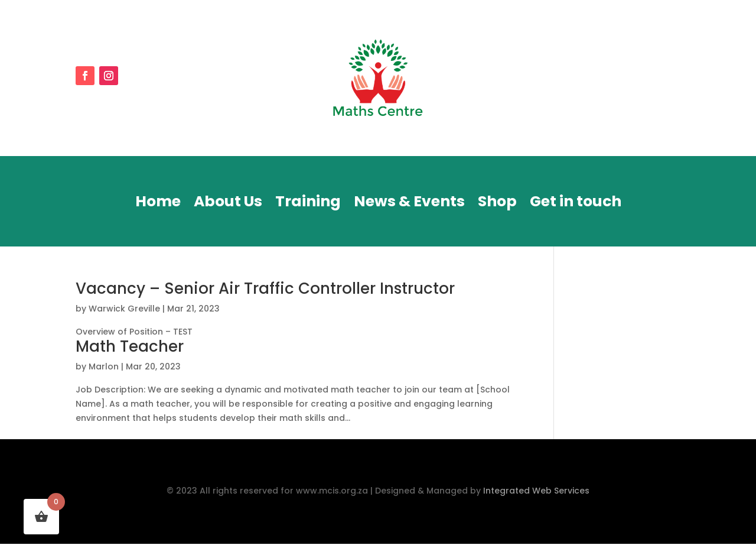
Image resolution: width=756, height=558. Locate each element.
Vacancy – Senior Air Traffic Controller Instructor (265, 288)
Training (308, 204)
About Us (228, 204)
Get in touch (576, 204)
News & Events (409, 204)
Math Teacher (130, 346)
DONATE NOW (620, 78)
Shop (497, 204)
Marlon (104, 366)
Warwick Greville (124, 309)
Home (158, 204)
